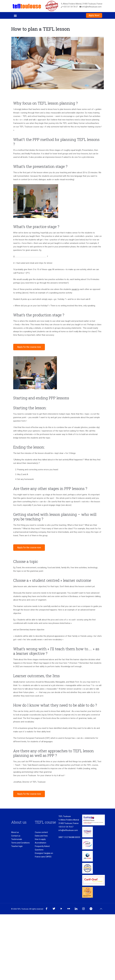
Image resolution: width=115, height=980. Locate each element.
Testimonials (17, 839)
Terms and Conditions (20, 843)
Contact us (16, 836)
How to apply (40, 839)
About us (15, 832)
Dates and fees (41, 836)
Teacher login (17, 846)
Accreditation (41, 843)
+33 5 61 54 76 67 (66, 827)
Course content (41, 832)
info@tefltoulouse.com (68, 830)
